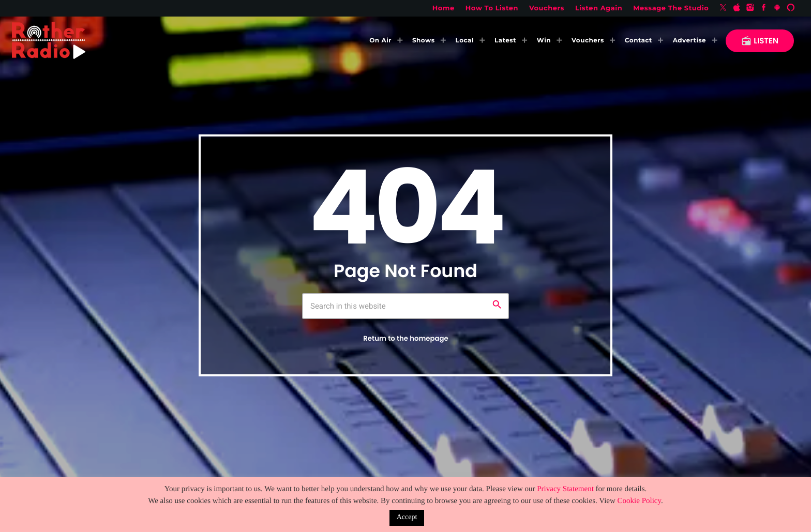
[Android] (777, 8)
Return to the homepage (405, 338)
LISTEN (760, 41)
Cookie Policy (639, 501)
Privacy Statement (565, 489)
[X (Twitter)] (723, 8)
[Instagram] (750, 8)
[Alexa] (791, 8)
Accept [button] (407, 517)
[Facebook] (764, 8)
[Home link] (49, 41)
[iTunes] (737, 8)
